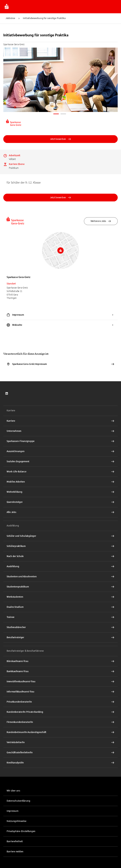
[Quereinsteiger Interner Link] (60, 502)
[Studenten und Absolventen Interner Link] (60, 577)
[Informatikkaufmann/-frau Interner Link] (60, 692)
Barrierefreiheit (15, 841)
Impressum (13, 811)
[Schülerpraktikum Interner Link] (60, 546)
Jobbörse (10, 18)
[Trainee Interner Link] (60, 617)
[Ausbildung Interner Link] (60, 566)
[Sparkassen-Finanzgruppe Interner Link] (60, 441)
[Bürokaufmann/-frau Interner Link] (60, 661)
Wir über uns (13, 791)
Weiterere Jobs (101, 221)
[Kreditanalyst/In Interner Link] (60, 763)
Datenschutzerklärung (18, 801)
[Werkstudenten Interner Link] (60, 597)
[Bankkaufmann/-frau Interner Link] (60, 671)
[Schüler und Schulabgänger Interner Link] (60, 536)
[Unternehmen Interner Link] (60, 431)
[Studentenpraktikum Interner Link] (60, 587)
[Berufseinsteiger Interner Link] (60, 637)
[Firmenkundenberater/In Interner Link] (60, 722)
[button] (60, 831)
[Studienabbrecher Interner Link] (60, 627)
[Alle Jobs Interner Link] (60, 512)
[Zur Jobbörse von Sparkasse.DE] (7, 7)
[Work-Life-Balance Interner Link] (60, 472)
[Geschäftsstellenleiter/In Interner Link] (60, 753)
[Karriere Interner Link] (60, 421)
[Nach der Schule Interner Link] (60, 556)
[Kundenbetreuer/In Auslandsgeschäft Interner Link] (60, 732)
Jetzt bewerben (60, 139)
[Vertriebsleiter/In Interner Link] (60, 742)
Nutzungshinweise (17, 821)
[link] (7, 393)
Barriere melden (15, 852)
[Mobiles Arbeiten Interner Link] (60, 482)
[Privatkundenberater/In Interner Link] (60, 702)
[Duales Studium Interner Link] (60, 607)
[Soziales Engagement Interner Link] (60, 461)
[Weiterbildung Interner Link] (60, 492)
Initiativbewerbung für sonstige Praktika (44, 18)
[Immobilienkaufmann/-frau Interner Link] (60, 682)
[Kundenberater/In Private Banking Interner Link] (60, 712)
